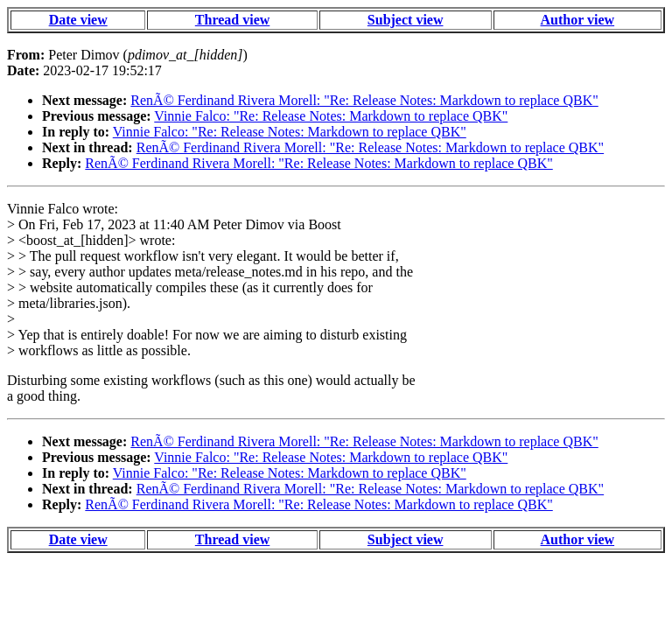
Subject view (406, 20)
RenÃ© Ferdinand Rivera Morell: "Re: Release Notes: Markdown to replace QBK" (364, 100)
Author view (578, 20)
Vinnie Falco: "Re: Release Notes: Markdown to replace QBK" (331, 116)
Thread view (232, 20)
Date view (78, 20)
